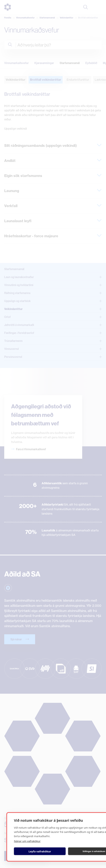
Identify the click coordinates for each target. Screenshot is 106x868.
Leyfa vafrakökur (40, 851)
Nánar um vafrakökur (27, 841)
